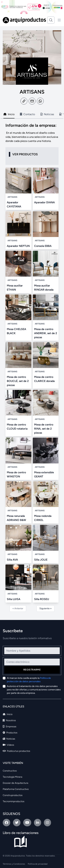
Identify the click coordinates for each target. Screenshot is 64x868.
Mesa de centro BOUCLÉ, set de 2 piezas (18, 381)
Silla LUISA (14, 599)
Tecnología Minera (12, 777)
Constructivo (10, 771)
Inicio (8, 714)
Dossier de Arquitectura (15, 783)
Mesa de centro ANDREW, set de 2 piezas (46, 333)
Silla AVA (12, 560)
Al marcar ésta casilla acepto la (29, 680)
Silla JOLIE (41, 560)
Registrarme (32, 670)
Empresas (10, 727)
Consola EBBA (43, 246)
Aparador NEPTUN (18, 246)
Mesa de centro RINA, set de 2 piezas (44, 429)
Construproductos (13, 795)
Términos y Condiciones (14, 864)
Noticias (9, 739)
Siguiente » (45, 608)
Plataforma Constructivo (16, 789)
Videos (8, 745)
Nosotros (9, 720)
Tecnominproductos (14, 801)
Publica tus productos (16, 751)
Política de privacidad (38, 864)
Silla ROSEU (42, 599)
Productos (10, 733)
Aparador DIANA (44, 202)
